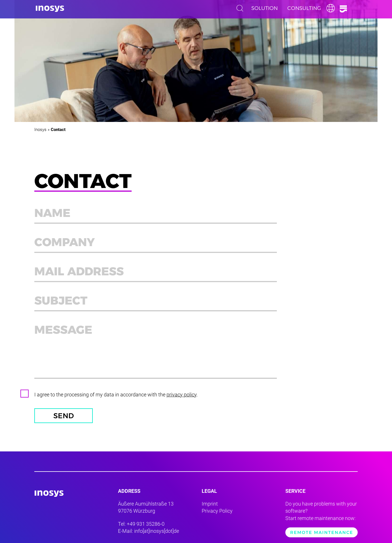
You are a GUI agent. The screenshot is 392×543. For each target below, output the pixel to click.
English (332, 8)
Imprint (210, 504)
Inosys (40, 130)
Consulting (304, 8)
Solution (265, 8)
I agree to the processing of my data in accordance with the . (116, 395)
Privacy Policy (217, 511)
